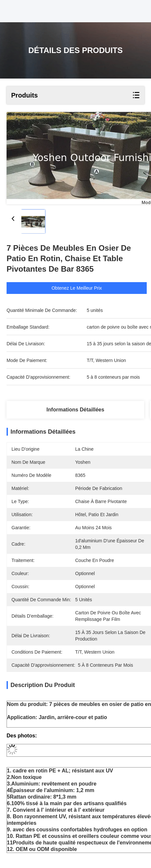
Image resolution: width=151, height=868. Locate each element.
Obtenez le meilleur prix (83, 288)
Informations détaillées (75, 410)
